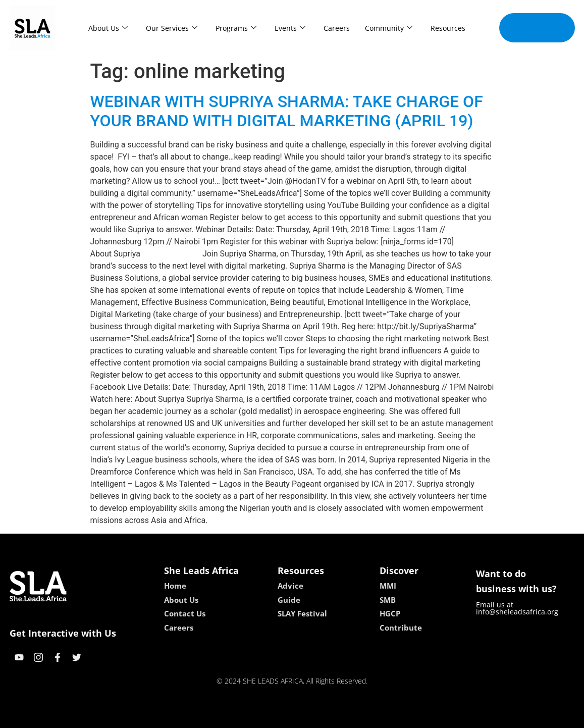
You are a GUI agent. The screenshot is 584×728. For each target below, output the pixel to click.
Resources (448, 28)
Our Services (172, 28)
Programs (236, 28)
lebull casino (266, 717)
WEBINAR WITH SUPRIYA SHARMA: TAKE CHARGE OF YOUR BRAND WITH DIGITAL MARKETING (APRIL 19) (287, 111)
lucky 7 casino (317, 717)
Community (389, 28)
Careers (337, 28)
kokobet (227, 717)
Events (290, 28)
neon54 (357, 717)
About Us (108, 28)
